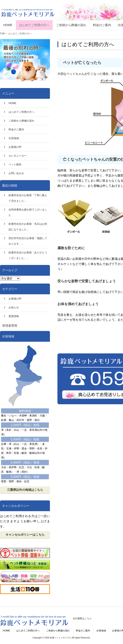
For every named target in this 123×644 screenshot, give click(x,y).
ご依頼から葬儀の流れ (21, 121)
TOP (2, 34)
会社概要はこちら (82, 618)
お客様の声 (15, 147)
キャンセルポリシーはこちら (25, 535)
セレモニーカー (18, 156)
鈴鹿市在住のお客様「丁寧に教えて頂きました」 (28, 198)
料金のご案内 (16, 129)
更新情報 (14, 316)
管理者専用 (10, 326)
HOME (12, 103)
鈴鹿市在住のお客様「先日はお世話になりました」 (28, 227)
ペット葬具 (15, 165)
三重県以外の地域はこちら (25, 490)
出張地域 (14, 138)
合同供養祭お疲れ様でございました (28, 212)
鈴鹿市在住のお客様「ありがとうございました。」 (28, 255)
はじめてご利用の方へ (21, 112)
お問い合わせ (16, 173)
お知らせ (14, 307)
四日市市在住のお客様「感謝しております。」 (28, 241)
